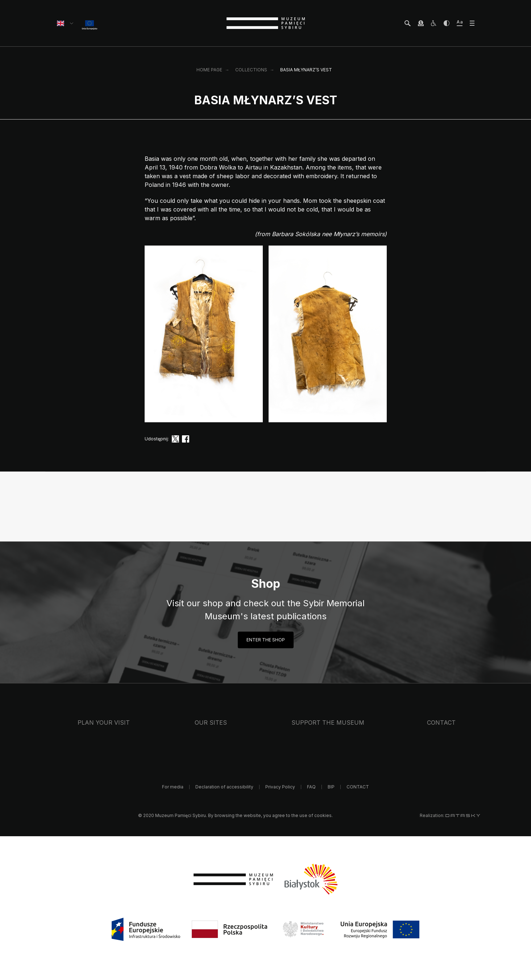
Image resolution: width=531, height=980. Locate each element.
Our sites (211, 723)
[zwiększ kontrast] (447, 23)
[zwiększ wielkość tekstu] (460, 23)
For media (173, 787)
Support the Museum (328, 723)
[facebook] (186, 439)
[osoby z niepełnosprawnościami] (433, 23)
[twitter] (175, 439)
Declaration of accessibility (224, 787)
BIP (331, 787)
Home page (209, 70)
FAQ (311, 787)
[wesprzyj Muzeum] (421, 23)
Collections (251, 70)
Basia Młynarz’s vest (306, 70)
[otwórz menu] (472, 23)
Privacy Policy (280, 787)
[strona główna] (266, 23)
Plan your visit (104, 723)
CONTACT (441, 723)
